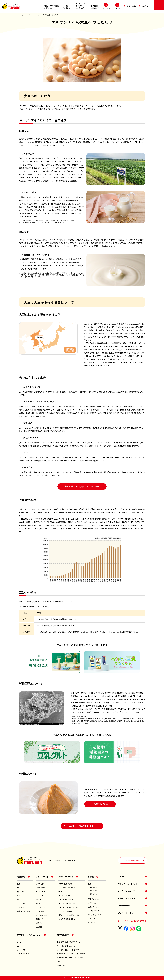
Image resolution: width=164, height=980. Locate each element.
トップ (21, 15)
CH (147, 6)
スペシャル (30, 15)
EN (143, 6)
